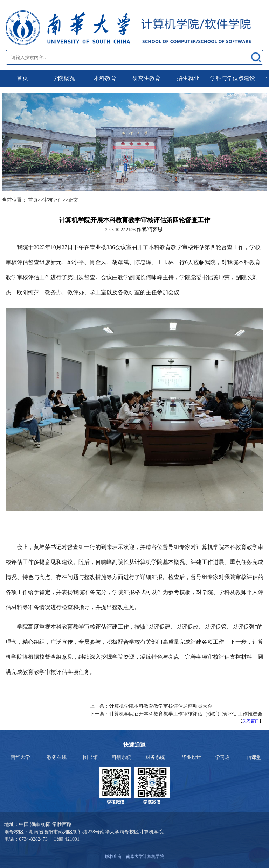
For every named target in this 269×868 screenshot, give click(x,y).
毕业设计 (192, 757)
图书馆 (90, 757)
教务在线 (57, 757)
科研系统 (122, 757)
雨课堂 (254, 757)
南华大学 (20, 757)
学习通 (222, 757)
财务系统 (155, 757)
